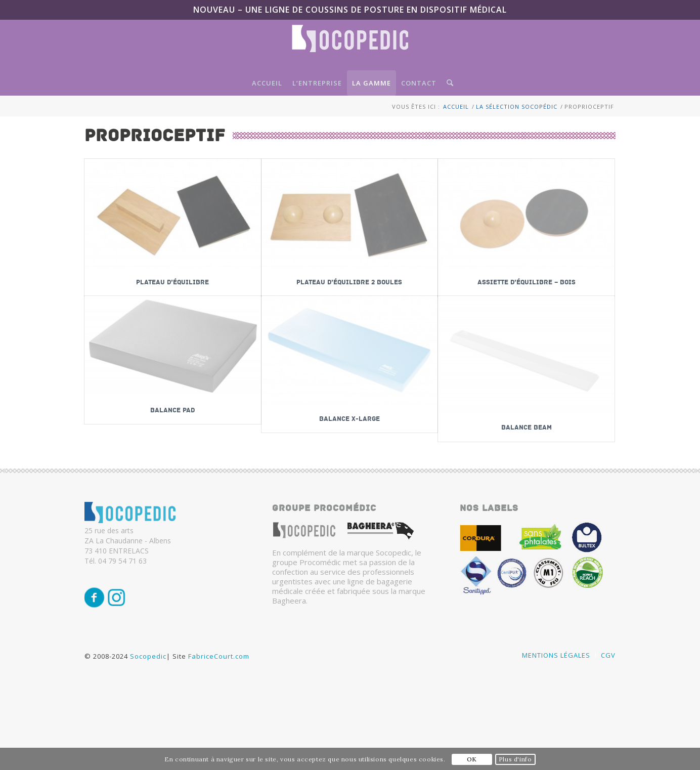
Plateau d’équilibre (172, 282)
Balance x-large (349, 419)
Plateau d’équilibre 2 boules (349, 282)
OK (472, 759)
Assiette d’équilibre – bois (527, 282)
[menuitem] (267, 83)
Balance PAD (172, 410)
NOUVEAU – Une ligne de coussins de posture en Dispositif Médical (350, 10)
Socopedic (148, 665)
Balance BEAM (527, 427)
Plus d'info (515, 759)
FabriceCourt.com (218, 665)
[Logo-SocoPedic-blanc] (350, 48)
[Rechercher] (447, 83)
